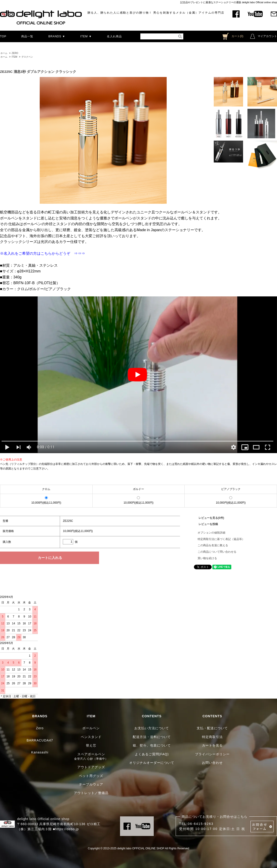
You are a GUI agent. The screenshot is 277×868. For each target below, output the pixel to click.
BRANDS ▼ (57, 36)
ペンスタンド (91, 737)
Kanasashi (40, 752)
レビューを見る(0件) (211, 518)
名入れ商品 (114, 36)
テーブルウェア (91, 784)
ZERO (15, 53)
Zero (40, 728)
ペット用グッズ (91, 776)
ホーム (4, 53)
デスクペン (27, 57)
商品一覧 (27, 36)
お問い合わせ (212, 763)
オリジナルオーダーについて (152, 763)
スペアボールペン (91, 754)
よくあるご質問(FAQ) (152, 754)
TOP (3, 36)
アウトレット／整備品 (91, 793)
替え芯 (91, 745)
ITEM (14, 57)
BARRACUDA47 (40, 740)
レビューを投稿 (208, 524)
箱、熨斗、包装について (152, 745)
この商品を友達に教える (213, 545)
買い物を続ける (207, 558)
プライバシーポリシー (212, 754)
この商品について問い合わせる (217, 552)
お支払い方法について (152, 728)
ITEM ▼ (86, 36)
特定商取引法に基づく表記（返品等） (221, 539)
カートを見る (212, 745)
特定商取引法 (212, 737)
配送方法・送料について (152, 737)
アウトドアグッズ (91, 767)
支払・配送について (212, 728)
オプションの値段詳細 (211, 533)
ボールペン (91, 728)
